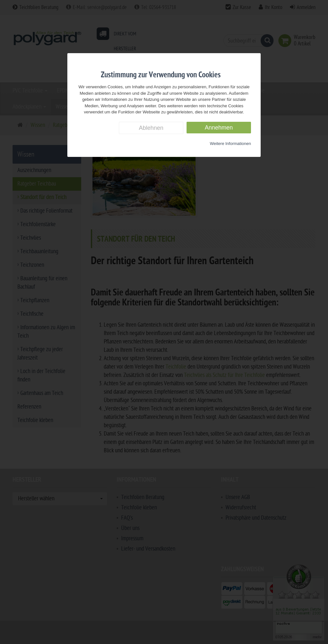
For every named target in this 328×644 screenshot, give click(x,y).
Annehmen (219, 128)
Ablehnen (151, 128)
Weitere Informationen (230, 144)
